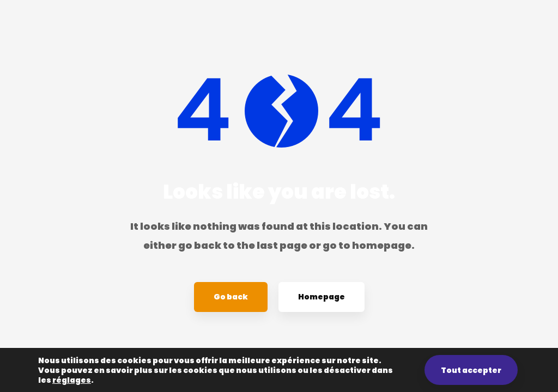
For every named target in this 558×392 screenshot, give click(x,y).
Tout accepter (471, 370)
